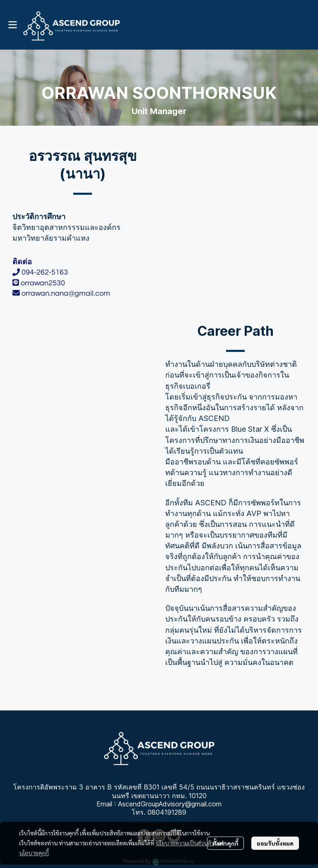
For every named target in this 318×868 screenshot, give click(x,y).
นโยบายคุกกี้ (34, 853)
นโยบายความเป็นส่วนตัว (185, 843)
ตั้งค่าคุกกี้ (225, 843)
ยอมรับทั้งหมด (275, 843)
